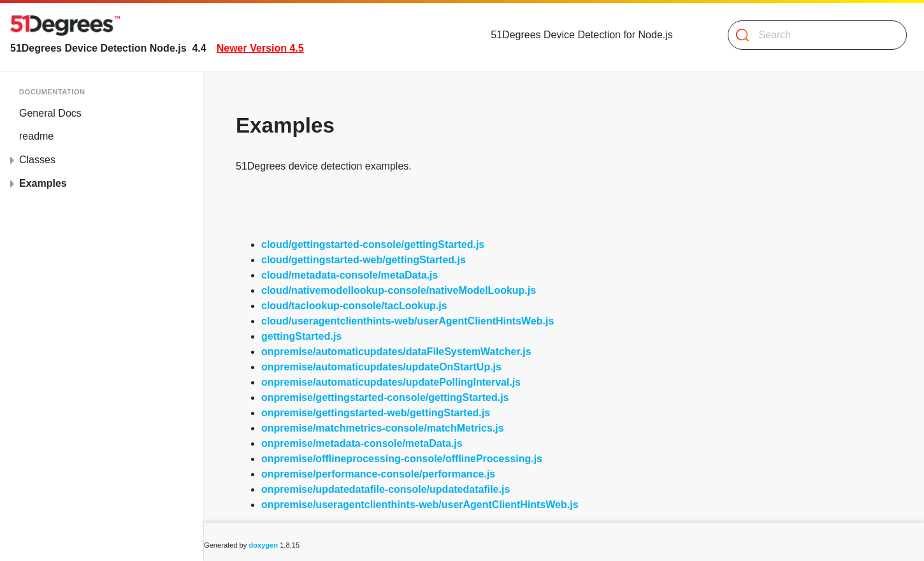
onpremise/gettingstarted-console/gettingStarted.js (385, 397)
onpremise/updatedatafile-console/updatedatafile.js (386, 489)
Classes (37, 160)
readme (36, 136)
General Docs (50, 113)
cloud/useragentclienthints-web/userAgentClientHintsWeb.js (408, 321)
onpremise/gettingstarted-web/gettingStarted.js (376, 413)
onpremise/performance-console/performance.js (378, 474)
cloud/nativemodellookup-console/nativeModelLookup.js (399, 290)
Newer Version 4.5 (260, 48)
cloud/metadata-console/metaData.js (350, 275)
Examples (43, 183)
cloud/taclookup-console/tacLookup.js (354, 306)
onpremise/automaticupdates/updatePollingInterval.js (391, 382)
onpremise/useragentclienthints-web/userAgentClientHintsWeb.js (420, 505)
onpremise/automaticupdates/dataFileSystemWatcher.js (396, 352)
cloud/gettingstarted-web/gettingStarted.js (364, 260)
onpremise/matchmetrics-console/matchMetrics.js (383, 428)
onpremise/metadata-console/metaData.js (362, 443)
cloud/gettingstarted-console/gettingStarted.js (373, 244)
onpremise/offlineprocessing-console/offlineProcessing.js (402, 459)
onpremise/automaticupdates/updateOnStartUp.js (381, 367)
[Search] (812, 35)
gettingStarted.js (301, 336)
